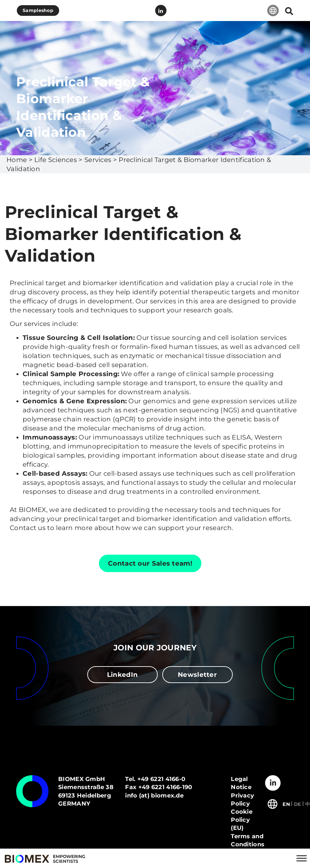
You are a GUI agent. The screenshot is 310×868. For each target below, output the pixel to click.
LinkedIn (161, 11)
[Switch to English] (286, 803)
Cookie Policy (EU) (242, 820)
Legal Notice (241, 783)
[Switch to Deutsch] (298, 803)
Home (17, 160)
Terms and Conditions (248, 840)
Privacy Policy (242, 800)
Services (98, 160)
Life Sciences (56, 160)
